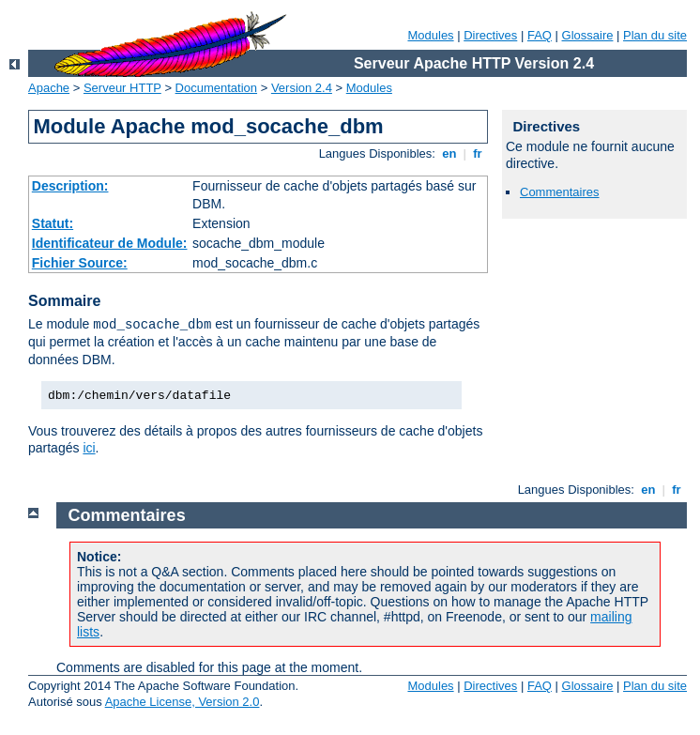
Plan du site (655, 35)
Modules (430, 35)
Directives (490, 35)
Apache (49, 88)
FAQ (540, 35)
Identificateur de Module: (110, 243)
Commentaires (560, 192)
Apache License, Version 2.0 (183, 702)
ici (89, 448)
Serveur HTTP (122, 88)
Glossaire (588, 35)
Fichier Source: (80, 263)
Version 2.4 (302, 88)
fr (478, 153)
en (449, 153)
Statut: (53, 223)
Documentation (216, 88)
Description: (70, 186)
